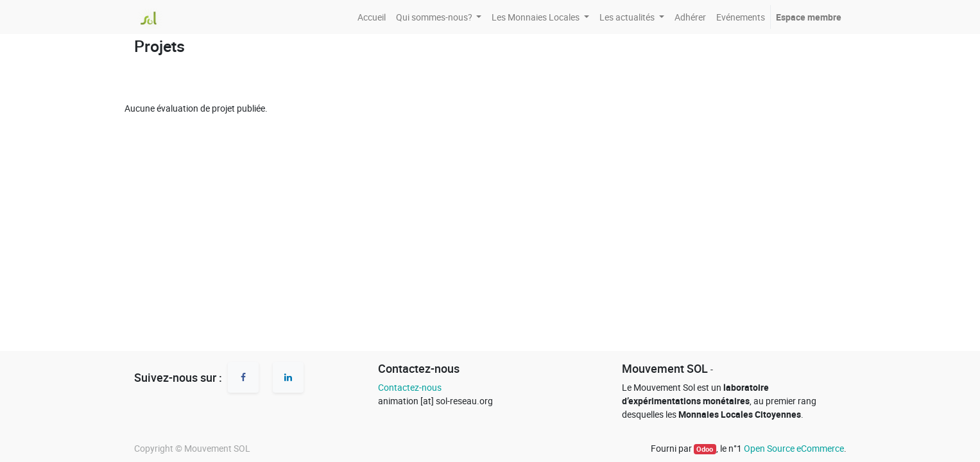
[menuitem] (372, 17)
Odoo (705, 449)
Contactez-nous (410, 387)
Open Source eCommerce (794, 448)
